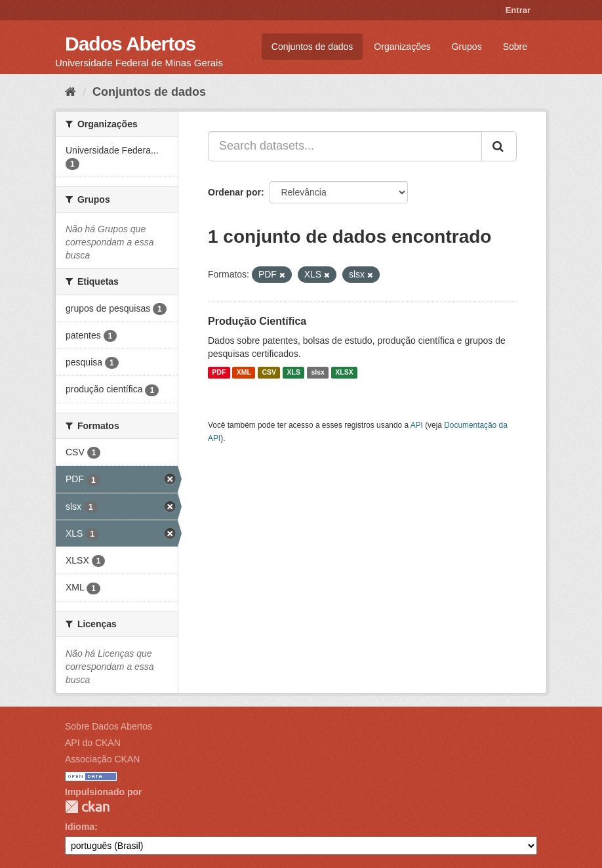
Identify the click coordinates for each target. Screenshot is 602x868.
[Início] (70, 92)
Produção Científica (257, 321)
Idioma (80, 827)
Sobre (515, 47)
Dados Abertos (130, 44)
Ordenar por (234, 192)
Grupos (467, 47)
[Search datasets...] (345, 146)
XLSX (344, 373)
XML (244, 373)
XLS (294, 373)
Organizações (402, 47)
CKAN (87, 807)
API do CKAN (93, 743)
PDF (219, 373)
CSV (269, 373)
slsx (317, 373)
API (417, 425)
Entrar (518, 10)
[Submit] (499, 146)
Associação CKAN (102, 759)
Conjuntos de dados (312, 47)
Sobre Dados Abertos (109, 726)
